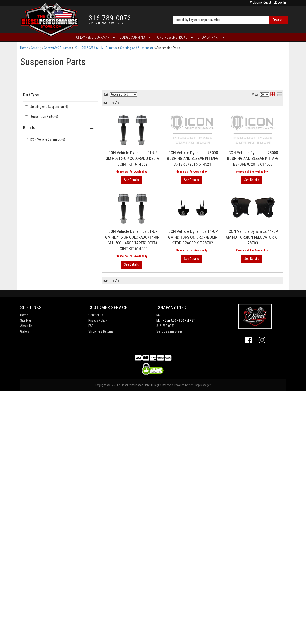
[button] (231, 13)
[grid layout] (273, 95)
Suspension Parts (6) (44, 116)
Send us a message (170, 585)
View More (264, 169)
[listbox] (123, 95)
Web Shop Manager (199, 638)
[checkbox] (26, 140)
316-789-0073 (166, 579)
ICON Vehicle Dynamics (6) (48, 139)
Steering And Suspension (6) (49, 107)
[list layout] (279, 95)
